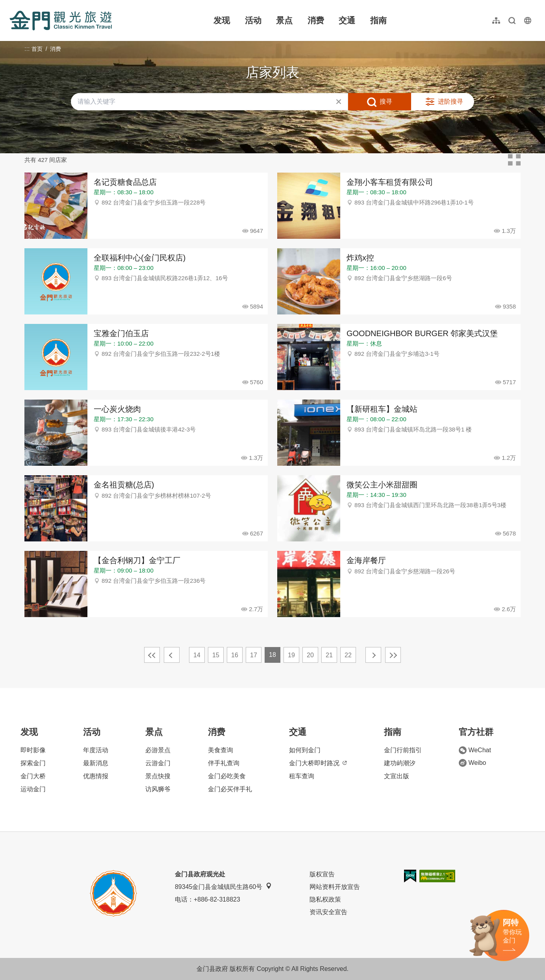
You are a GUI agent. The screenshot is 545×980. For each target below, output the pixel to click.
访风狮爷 (158, 789)
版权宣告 (322, 874)
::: (12, 5)
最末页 (393, 655)
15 (216, 655)
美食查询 (221, 750)
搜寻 (386, 101)
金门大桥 (33, 776)
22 (348, 655)
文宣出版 (397, 776)
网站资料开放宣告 (335, 887)
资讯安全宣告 (328, 912)
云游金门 (158, 763)
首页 (37, 49)
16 (235, 655)
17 (254, 655)
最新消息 (96, 763)
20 (310, 655)
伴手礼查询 (224, 763)
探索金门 (33, 763)
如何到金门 (305, 750)
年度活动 (96, 750)
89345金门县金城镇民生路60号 (223, 886)
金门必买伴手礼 (230, 789)
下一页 (373, 655)
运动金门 (33, 789)
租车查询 (302, 776)
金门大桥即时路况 (318, 763)
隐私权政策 (325, 899)
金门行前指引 (403, 750)
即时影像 (33, 750)
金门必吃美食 (227, 776)
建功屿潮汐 (400, 763)
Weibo (472, 763)
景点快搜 (158, 776)
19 (291, 655)
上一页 (172, 655)
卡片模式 (514, 160)
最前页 (152, 655)
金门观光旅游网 (61, 20)
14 (197, 655)
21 (329, 655)
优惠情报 (96, 776)
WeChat (475, 750)
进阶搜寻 (450, 101)
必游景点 (158, 750)
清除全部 (339, 102)
